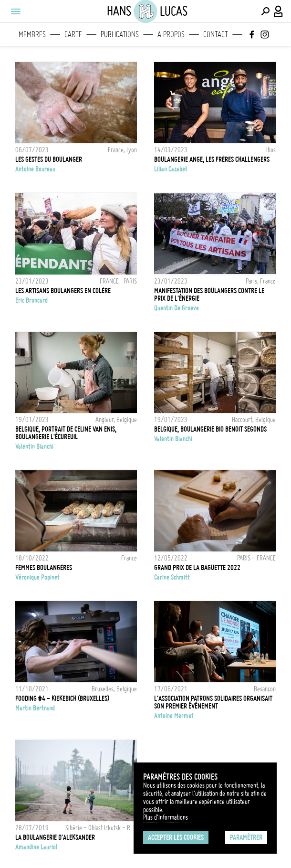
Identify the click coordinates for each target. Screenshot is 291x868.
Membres (32, 34)
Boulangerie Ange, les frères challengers (212, 159)
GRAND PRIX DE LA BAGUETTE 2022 (197, 568)
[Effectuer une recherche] (265, 11)
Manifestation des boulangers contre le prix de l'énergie (209, 295)
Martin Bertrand (35, 708)
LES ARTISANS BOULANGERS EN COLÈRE (63, 291)
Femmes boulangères (44, 568)
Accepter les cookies (176, 837)
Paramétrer (246, 837)
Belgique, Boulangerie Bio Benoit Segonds (210, 429)
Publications (120, 34)
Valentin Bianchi (34, 446)
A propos (171, 34)
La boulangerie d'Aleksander (55, 837)
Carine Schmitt (172, 577)
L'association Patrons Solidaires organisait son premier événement (213, 702)
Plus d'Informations (166, 817)
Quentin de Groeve (177, 308)
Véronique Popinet (37, 577)
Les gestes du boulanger (49, 159)
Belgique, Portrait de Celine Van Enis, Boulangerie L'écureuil (66, 433)
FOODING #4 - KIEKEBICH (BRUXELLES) (62, 699)
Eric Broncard (31, 300)
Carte (73, 34)
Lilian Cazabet (171, 169)
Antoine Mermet (174, 716)
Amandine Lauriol (36, 847)
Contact (216, 34)
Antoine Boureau (35, 169)
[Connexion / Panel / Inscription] (279, 11)
